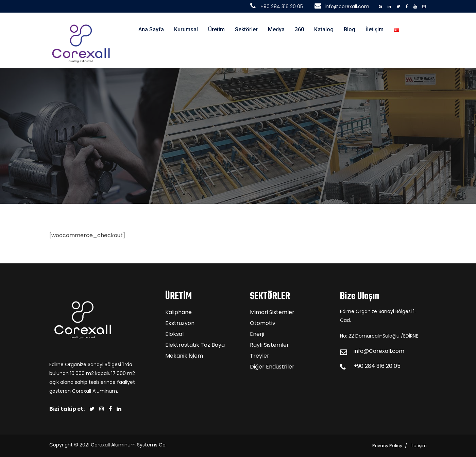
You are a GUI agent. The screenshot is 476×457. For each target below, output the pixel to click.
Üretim (216, 29)
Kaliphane (178, 312)
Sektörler (246, 29)
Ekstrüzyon (180, 323)
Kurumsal (186, 29)
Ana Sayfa (151, 29)
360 (299, 29)
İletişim (375, 29)
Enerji (257, 334)
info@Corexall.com (379, 351)
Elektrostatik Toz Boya (195, 345)
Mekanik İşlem (184, 356)
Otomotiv (263, 323)
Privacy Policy (387, 446)
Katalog (324, 29)
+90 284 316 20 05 (377, 366)
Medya (276, 29)
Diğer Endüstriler (272, 367)
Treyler (260, 356)
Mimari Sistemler (272, 312)
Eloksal (174, 334)
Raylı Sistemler (269, 345)
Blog (350, 29)
